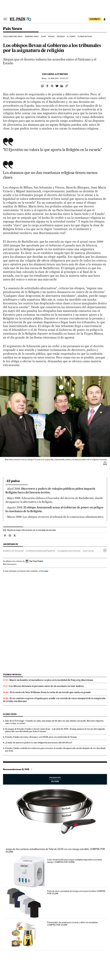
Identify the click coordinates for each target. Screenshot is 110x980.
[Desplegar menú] (5, 19)
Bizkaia (51, 37)
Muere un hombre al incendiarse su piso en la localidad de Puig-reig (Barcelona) (51, 680)
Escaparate (55, 779)
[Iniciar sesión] (105, 19)
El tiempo (71, 37)
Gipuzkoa (61, 37)
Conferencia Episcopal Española (40, 551)
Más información (10, 564)
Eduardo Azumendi (55, 74)
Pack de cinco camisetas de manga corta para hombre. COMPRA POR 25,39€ (76, 892)
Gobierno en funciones (13, 551)
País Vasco (12, 29)
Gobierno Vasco (32, 37)
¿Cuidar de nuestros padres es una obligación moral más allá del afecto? (39, 743)
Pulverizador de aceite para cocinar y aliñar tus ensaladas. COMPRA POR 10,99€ (73, 924)
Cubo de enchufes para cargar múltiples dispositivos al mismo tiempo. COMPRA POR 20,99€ (75, 861)
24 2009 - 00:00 (58, 78)
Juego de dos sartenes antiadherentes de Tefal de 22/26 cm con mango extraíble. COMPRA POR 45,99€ (55, 850)
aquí (46, 571)
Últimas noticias (85, 37)
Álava (44, 37)
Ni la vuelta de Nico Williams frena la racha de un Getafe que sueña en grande (50, 692)
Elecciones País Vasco (13, 37)
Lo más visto (10, 714)
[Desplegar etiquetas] (105, 550)
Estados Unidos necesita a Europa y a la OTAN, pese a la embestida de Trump (41, 737)
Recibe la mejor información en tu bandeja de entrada (32, 530)
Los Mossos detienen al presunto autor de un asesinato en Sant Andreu (46, 686)
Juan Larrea (88, 551)
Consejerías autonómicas (69, 551)
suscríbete (95, 19)
